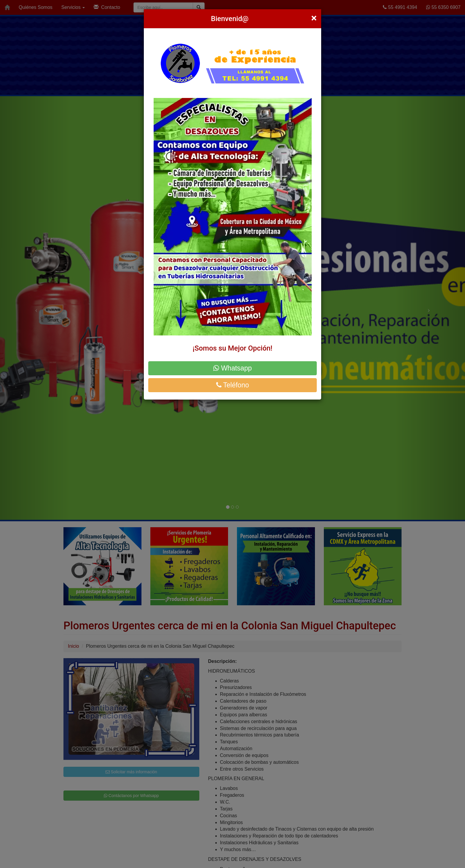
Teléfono (233, 385)
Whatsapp (232, 368)
